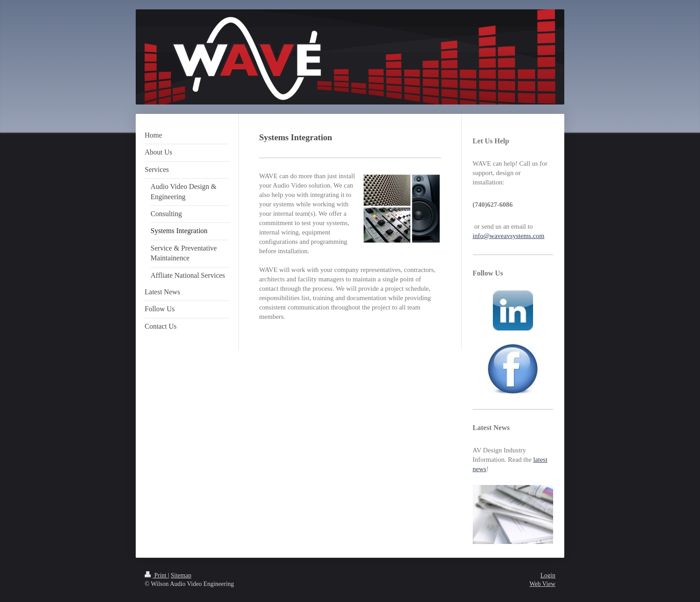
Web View (542, 584)
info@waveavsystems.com (509, 236)
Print (156, 575)
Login (548, 575)
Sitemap (181, 575)
